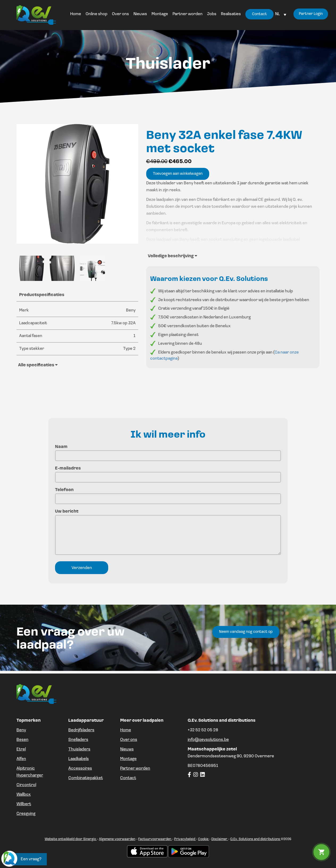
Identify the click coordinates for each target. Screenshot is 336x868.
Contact (128, 778)
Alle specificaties (38, 365)
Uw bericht (168, 533)
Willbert (24, 804)
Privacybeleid (185, 839)
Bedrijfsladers (81, 730)
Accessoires (80, 769)
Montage (128, 759)
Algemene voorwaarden (117, 839)
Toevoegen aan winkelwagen (178, 174)
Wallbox (24, 795)
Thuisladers (79, 749)
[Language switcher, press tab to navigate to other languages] (280, 14)
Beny (21, 730)
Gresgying (26, 814)
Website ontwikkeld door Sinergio (71, 839)
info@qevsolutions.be (208, 740)
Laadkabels (79, 759)
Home (126, 730)
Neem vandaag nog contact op (246, 632)
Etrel (21, 749)
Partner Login (309, 15)
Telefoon (168, 494)
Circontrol (26, 785)
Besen (22, 740)
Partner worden (135, 769)
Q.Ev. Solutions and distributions (255, 839)
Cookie (204, 839)
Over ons (129, 740)
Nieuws (127, 749)
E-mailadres (168, 473)
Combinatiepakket (86, 778)
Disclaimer (220, 839)
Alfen (21, 759)
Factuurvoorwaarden (155, 839)
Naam (168, 451)
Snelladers (78, 740)
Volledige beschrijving (173, 256)
